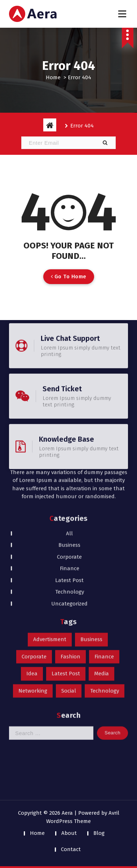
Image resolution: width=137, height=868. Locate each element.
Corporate (69, 427)
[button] (105, 143)
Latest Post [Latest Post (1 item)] (66, 543)
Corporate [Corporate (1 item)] (34, 526)
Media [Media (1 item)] (101, 543)
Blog (99, 833)
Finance (70, 438)
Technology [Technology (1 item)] (105, 561)
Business (69, 415)
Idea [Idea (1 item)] (32, 543)
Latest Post (69, 450)
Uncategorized (69, 473)
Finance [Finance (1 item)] (104, 526)
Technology (70, 462)
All (69, 403)
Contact (71, 849)
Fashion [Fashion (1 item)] (70, 526)
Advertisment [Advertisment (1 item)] (50, 509)
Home (53, 77)
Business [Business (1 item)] (91, 509)
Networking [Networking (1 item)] (33, 561)
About (69, 833)
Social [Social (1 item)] (69, 561)
